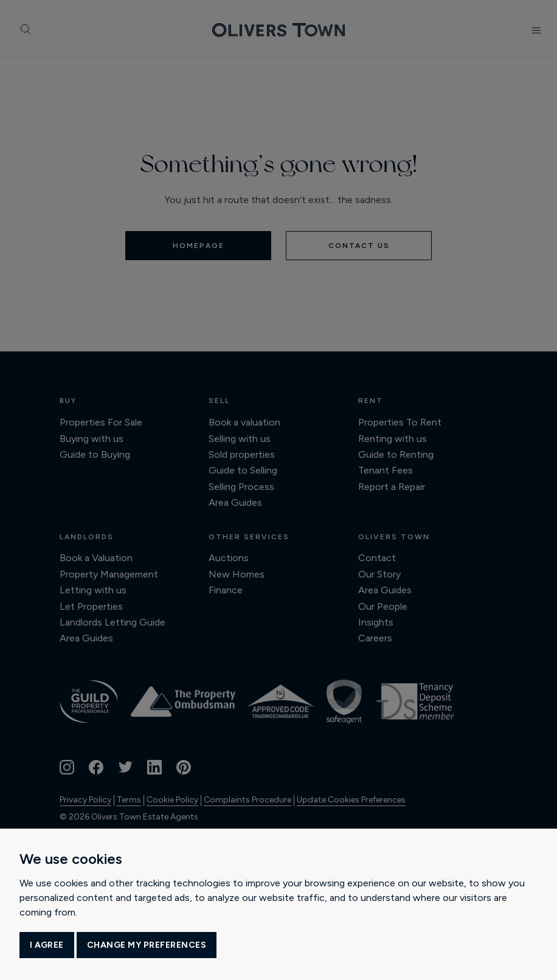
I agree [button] (47, 945)
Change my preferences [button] (147, 945)
